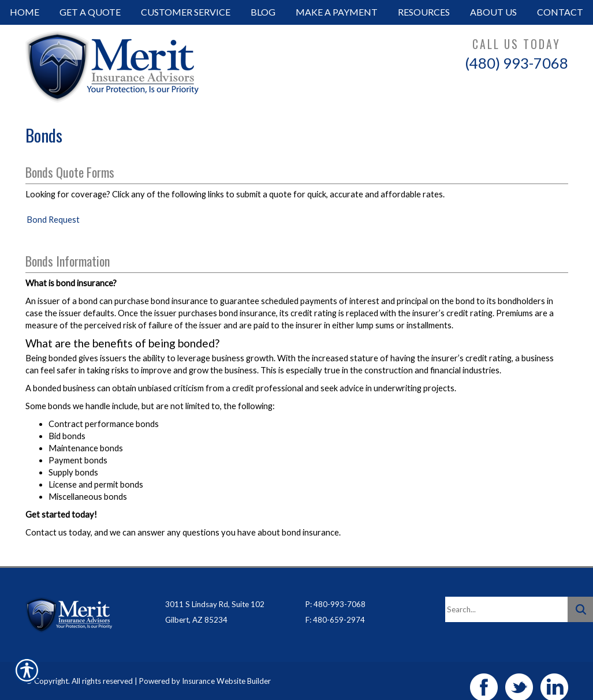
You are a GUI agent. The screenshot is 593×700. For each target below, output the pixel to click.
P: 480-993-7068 (335, 592)
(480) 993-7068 (516, 63)
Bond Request (53, 220)
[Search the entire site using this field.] (506, 597)
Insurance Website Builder (226, 668)
